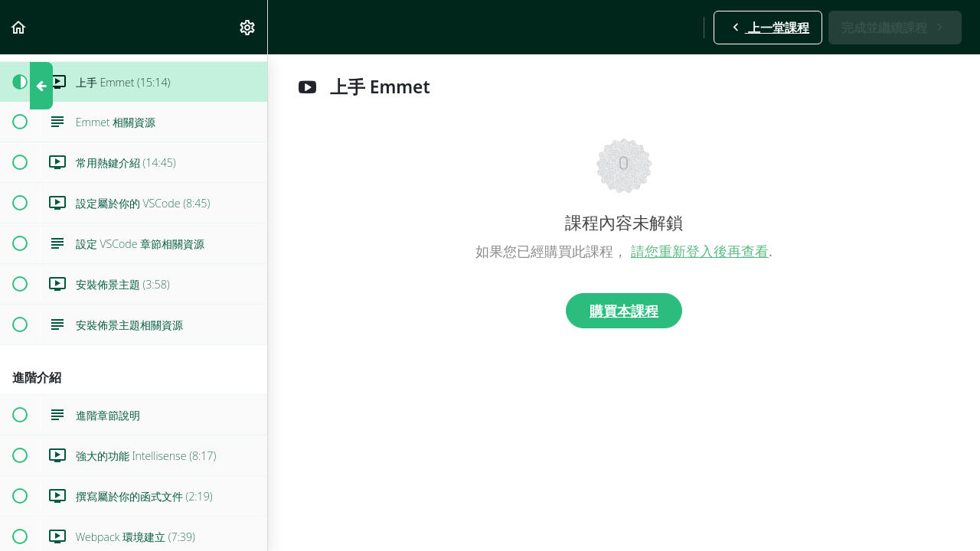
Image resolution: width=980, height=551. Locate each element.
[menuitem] (248, 27)
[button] (19, 27)
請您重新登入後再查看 (700, 251)
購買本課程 (624, 311)
